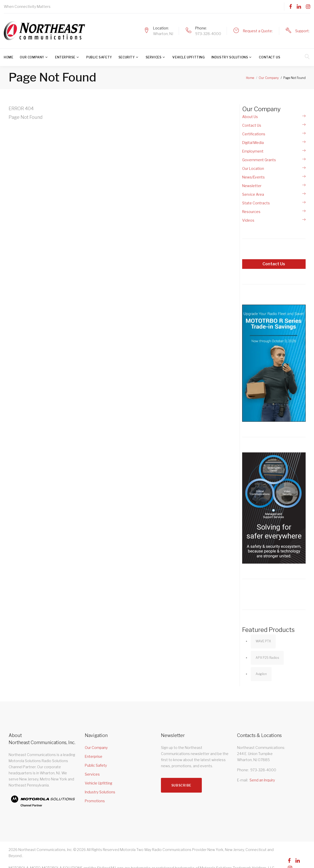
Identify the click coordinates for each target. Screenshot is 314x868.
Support (302, 31)
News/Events (253, 177)
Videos (248, 220)
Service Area (253, 194)
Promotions (95, 801)
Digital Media (253, 143)
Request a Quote (257, 31)
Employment (253, 151)
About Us (250, 117)
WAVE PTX (263, 641)
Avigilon (261, 674)
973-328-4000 (208, 34)
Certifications (254, 134)
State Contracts (256, 203)
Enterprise (65, 57)
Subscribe (181, 785)
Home (9, 57)
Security (127, 57)
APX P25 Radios (267, 658)
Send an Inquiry (262, 780)
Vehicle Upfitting (188, 57)
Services (154, 57)
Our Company (32, 57)
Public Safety (99, 57)
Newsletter (252, 186)
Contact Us (270, 57)
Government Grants (259, 160)
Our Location (253, 168)
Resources (251, 212)
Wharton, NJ (163, 34)
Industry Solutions (230, 57)
